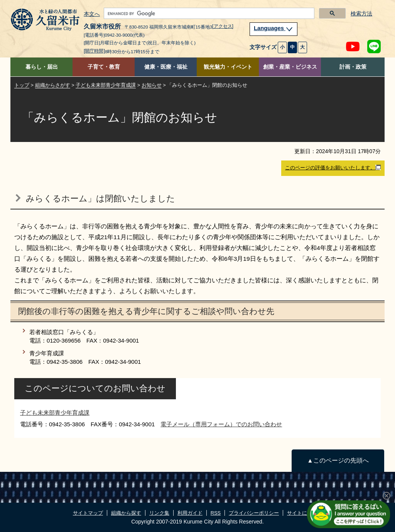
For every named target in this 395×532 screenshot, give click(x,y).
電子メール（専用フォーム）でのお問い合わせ (221, 424)
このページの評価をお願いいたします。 (333, 168)
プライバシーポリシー (254, 513)
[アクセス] (223, 26)
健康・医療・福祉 (166, 67)
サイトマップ (88, 513)
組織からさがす (53, 85)
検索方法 (361, 14)
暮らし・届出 (42, 67)
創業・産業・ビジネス (290, 67)
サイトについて (305, 513)
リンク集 (159, 513)
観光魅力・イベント (228, 67)
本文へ (92, 14)
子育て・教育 (104, 67)
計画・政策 (353, 67)
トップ (22, 85)
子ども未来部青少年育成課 (106, 85)
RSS (216, 513)
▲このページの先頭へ (338, 460)
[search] (208, 14)
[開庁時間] (94, 51)
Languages (273, 28)
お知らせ (152, 85)
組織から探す (126, 513)
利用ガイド (190, 513)
